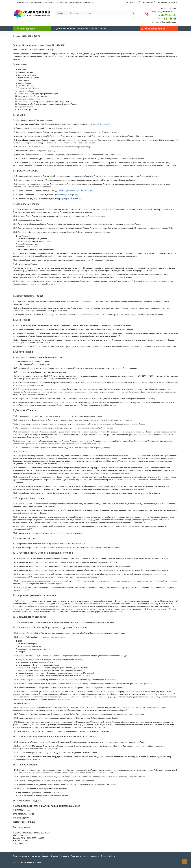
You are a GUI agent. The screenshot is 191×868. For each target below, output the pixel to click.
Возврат (45, 856)
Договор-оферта (108, 856)
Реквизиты (64, 856)
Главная (16, 36)
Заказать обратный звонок (164, 22)
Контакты (83, 29)
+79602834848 (167, 15)
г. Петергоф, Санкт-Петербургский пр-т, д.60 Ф (77, 2)
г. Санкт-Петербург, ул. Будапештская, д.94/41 (34, 2)
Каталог (24, 29)
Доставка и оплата (66, 29)
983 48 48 (167, 19)
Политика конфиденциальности (85, 856)
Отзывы (94, 29)
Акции (104, 29)
